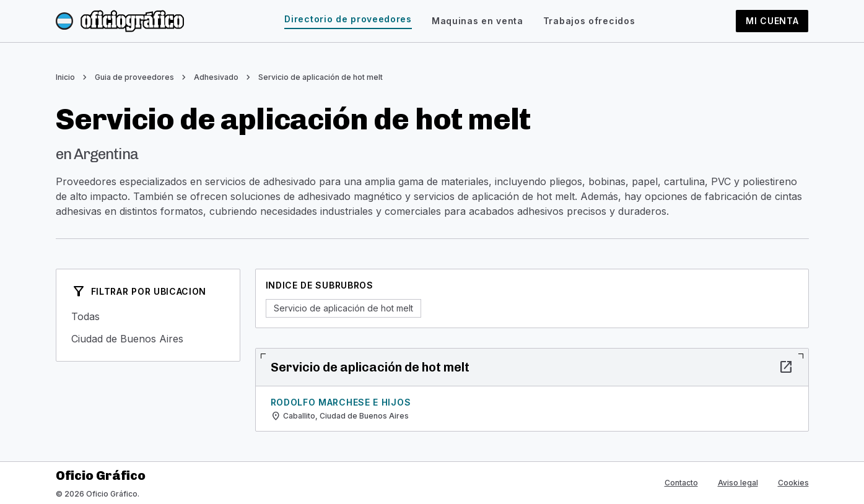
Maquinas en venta (478, 21)
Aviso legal (738, 483)
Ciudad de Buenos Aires (148, 339)
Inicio (65, 77)
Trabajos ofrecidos (589, 21)
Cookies (793, 483)
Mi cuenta (772, 21)
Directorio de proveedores (348, 19)
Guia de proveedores (134, 77)
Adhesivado (216, 77)
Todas (148, 316)
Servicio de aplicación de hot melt (321, 77)
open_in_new (786, 367)
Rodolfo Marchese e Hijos (341, 402)
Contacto (681, 483)
